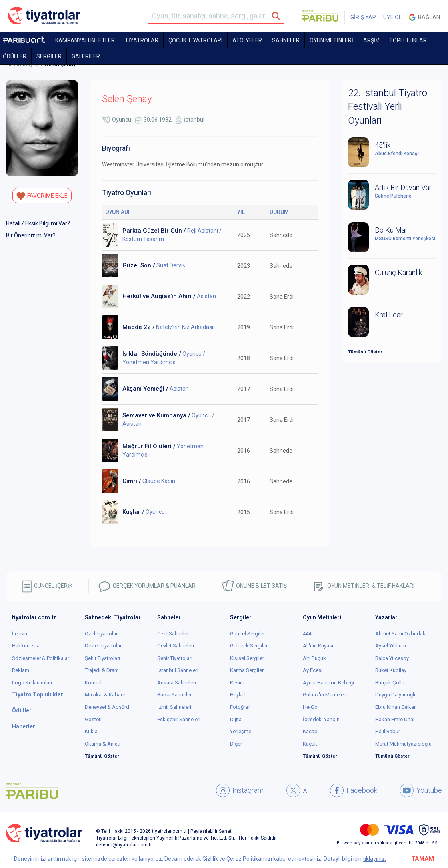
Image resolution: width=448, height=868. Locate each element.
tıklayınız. (374, 859)
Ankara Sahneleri (177, 683)
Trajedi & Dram (102, 670)
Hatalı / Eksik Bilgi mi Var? (38, 223)
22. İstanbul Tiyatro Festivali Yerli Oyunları (388, 107)
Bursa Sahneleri (175, 695)
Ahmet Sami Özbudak (400, 634)
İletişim (20, 634)
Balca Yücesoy (392, 658)
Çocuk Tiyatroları (195, 40)
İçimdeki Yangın (321, 719)
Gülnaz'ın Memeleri (325, 695)
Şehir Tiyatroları (102, 658)
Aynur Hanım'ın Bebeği (328, 683)
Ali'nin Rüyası (318, 646)
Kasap (310, 731)
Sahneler (286, 40)
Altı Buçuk (314, 658)
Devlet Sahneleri (176, 646)
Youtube (421, 790)
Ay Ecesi (313, 670)
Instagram (240, 790)
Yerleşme (241, 731)
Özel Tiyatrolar (101, 634)
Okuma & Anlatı (103, 744)
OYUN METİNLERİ (331, 40)
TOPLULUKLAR (408, 40)
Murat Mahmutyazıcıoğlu (403, 744)
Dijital (236, 719)
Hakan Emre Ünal (395, 719)
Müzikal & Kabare (105, 695)
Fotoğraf (240, 707)
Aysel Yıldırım (391, 646)
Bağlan (424, 17)
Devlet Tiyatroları (104, 646)
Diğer (236, 744)
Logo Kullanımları (32, 683)
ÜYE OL (392, 17)
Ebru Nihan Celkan (396, 707)
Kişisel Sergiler (247, 658)
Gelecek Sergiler (249, 646)
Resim (237, 683)
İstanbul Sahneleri (178, 670)
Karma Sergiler (247, 670)
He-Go (310, 707)
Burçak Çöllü (390, 683)
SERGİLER (49, 56)
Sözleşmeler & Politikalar (41, 658)
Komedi (94, 683)
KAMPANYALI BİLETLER (85, 40)
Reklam (21, 670)
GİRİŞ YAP (363, 17)
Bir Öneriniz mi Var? (31, 235)
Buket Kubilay (391, 670)
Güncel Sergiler (247, 634)
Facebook (354, 790)
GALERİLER (86, 56)
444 (307, 634)
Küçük (310, 744)
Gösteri (93, 719)
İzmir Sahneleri (174, 707)
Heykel (238, 695)
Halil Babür (388, 731)
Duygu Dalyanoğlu (396, 695)
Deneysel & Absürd (107, 707)
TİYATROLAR (142, 40)
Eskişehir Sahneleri (179, 719)
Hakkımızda (26, 646)
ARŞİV (371, 40)
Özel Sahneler (173, 634)
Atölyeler (247, 40)
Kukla (91, 731)
